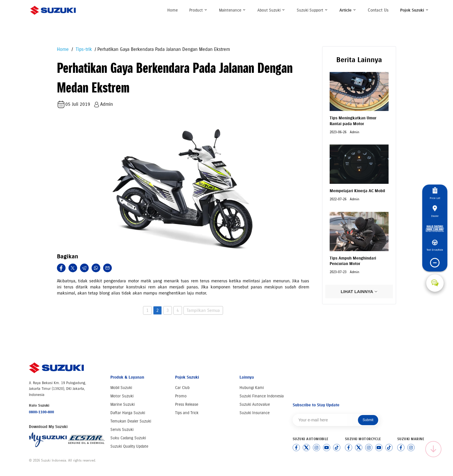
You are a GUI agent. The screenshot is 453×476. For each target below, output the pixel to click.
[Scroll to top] (433, 449)
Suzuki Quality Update (129, 446)
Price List (435, 193)
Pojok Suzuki (414, 10)
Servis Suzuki (122, 430)
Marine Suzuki (122, 404)
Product (198, 10)
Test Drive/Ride (435, 245)
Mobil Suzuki (121, 388)
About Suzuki (271, 10)
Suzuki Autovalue (255, 404)
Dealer (435, 211)
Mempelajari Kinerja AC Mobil (357, 191)
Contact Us (378, 10)
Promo (181, 396)
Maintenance (232, 10)
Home (172, 10)
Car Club (182, 388)
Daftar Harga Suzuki (128, 413)
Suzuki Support (312, 10)
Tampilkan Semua (203, 310)
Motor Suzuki (122, 396)
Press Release (187, 404)
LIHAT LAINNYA (359, 291)
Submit (368, 420)
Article (348, 10)
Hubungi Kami (252, 388)
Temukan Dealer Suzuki (131, 421)
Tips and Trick (187, 413)
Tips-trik (83, 49)
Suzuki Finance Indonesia (262, 396)
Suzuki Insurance (255, 413)
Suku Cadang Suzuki (128, 438)
